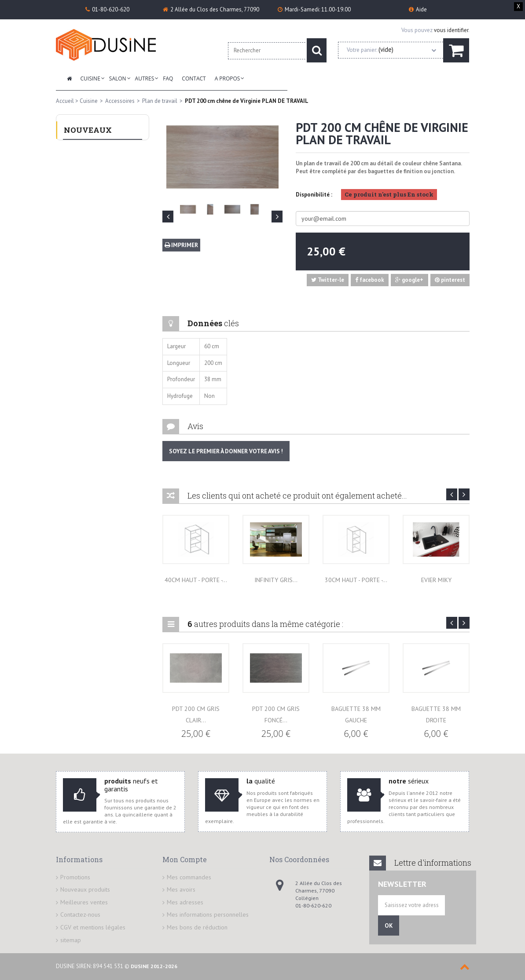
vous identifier (451, 30)
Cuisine (90, 78)
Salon (118, 78)
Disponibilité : (314, 195)
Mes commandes (189, 877)
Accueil (65, 101)
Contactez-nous (80, 914)
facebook (370, 280)
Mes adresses (185, 902)
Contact (194, 78)
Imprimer (181, 245)
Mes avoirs (181, 889)
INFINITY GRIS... (276, 580)
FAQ (168, 78)
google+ (409, 280)
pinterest (450, 280)
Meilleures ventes (84, 902)
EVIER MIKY (436, 580)
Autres (145, 78)
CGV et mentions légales (93, 927)
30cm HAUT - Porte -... (356, 580)
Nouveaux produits (85, 889)
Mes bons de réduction (197, 927)
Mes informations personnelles (208, 914)
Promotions (75, 877)
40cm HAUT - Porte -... (196, 580)
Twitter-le (328, 280)
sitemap (71, 940)
